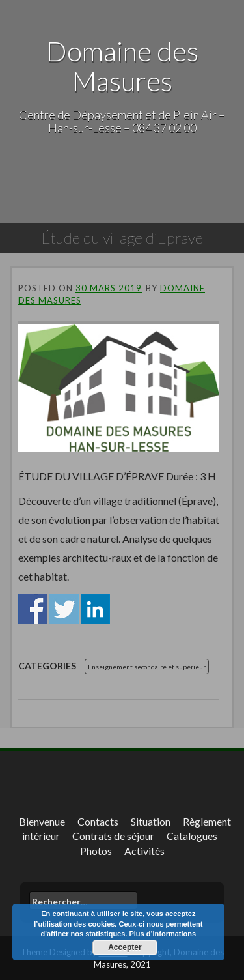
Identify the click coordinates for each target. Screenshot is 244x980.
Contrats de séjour (113, 836)
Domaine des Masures (122, 66)
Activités (144, 851)
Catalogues (192, 836)
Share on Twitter (64, 609)
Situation (151, 821)
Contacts (98, 821)
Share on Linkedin (95, 609)
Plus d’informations (162, 934)
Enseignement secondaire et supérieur (147, 667)
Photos (96, 851)
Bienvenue (42, 821)
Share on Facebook (33, 609)
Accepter (125, 947)
